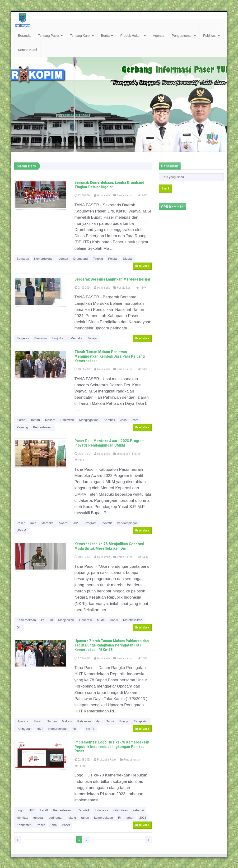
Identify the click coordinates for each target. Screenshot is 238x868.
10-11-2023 (83, 369)
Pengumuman (184, 36)
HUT (40, 729)
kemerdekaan (104, 818)
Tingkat (98, 259)
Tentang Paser (50, 36)
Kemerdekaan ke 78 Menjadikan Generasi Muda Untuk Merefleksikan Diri (109, 546)
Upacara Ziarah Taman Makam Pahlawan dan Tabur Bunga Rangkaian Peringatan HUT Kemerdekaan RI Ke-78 (112, 645)
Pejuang (22, 427)
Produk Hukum (133, 36)
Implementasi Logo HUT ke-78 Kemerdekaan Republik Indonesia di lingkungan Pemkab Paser (112, 746)
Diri (19, 627)
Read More (142, 266)
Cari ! (165, 188)
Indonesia (102, 810)
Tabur (110, 721)
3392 (143, 658)
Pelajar (113, 259)
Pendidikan (122, 288)
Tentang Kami (82, 36)
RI (74, 729)
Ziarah (21, 420)
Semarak (23, 259)
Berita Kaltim (123, 195)
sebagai (138, 810)
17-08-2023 (83, 658)
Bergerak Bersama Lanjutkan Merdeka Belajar (112, 279)
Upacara (22, 721)
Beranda (24, 36)
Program (91, 523)
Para (135, 420)
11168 (80, 766)
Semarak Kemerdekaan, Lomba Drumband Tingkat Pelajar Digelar (109, 185)
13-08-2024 (83, 195)
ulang (72, 818)
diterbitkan (121, 810)
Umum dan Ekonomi (127, 454)
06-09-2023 (83, 454)
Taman (35, 420)
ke (43, 620)
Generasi (86, 620)
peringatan (56, 818)
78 (51, 620)
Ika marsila (102, 195)
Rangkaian (141, 721)
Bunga (124, 721)
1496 (143, 557)
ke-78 (44, 810)
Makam (50, 420)
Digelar (128, 259)
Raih (33, 523)
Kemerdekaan (44, 259)
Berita (107, 36)
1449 (141, 288)
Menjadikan (66, 620)
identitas (22, 818)
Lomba (63, 259)
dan (99, 721)
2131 (79, 460)
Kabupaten (24, 825)
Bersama (41, 338)
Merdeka (77, 338)
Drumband (81, 259)
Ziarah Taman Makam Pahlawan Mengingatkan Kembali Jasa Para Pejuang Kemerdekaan (110, 356)
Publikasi (211, 36)
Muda (101, 620)
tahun (85, 818)
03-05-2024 (83, 288)
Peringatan (24, 729)
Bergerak (23, 338)
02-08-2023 (83, 759)
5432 (143, 369)
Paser (21, 523)
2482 (143, 195)
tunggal (38, 818)
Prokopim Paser (105, 759)
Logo (20, 810)
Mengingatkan (89, 420)
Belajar (93, 338)
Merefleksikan (133, 620)
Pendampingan (127, 523)
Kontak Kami (27, 50)
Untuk (114, 620)
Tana (53, 825)
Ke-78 (91, 729)
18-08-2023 (83, 557)
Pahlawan (67, 420)
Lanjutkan (59, 338)
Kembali (109, 420)
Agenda (159, 36)
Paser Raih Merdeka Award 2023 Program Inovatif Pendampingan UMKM (110, 443)
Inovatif (107, 523)
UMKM (21, 530)
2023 (76, 523)
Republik (84, 810)
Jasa (123, 420)
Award (63, 523)
